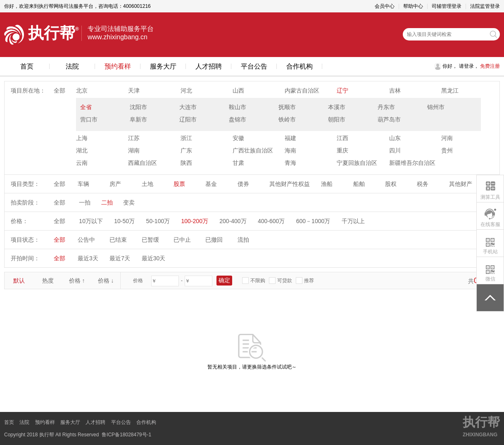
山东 (395, 138)
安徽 (238, 138)
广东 (186, 150)
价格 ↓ (106, 281)
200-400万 (233, 221)
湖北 (82, 150)
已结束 (118, 240)
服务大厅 (163, 66)
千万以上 (353, 221)
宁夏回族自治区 (357, 163)
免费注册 (489, 66)
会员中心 (385, 6)
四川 (395, 150)
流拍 (243, 240)
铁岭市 (287, 119)
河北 (186, 90)
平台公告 (254, 66)
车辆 (83, 184)
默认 (19, 281)
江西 (342, 138)
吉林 (395, 90)
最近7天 (120, 258)
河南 (447, 138)
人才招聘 (209, 66)
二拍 (107, 202)
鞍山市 (238, 107)
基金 (211, 184)
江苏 (134, 138)
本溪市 (337, 107)
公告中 (86, 240)
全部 (59, 90)
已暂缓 (150, 240)
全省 (86, 107)
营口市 (89, 119)
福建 (290, 138)
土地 (147, 184)
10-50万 (124, 221)
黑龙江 (450, 90)
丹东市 (386, 107)
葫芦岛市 (389, 119)
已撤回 (214, 240)
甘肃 (238, 163)
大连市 (188, 107)
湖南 (134, 150)
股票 (179, 184)
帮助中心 (413, 6)
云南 (82, 163)
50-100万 (158, 221)
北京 (82, 90)
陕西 (186, 163)
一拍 (85, 202)
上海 (82, 138)
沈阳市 (138, 107)
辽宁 (342, 90)
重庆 (342, 150)
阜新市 (138, 119)
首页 (27, 66)
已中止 (182, 240)
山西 (238, 90)
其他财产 (461, 184)
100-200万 (195, 221)
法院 (72, 66)
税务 (423, 184)
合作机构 (300, 66)
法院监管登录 (485, 6)
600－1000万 (313, 221)
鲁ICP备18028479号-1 (126, 435)
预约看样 (118, 66)
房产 (115, 184)
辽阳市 (188, 119)
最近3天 (88, 258)
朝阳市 (337, 119)
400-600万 (271, 221)
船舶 (359, 184)
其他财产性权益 (290, 184)
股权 (391, 184)
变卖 (129, 202)
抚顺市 (287, 107)
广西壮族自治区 (253, 150)
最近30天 (154, 258)
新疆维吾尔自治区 (412, 163)
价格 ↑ (77, 281)
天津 (134, 90)
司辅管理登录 (447, 6)
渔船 (327, 184)
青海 (290, 163)
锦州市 (436, 107)
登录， (471, 66)
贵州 (447, 150)
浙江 (186, 138)
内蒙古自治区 (302, 90)
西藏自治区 (143, 163)
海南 (290, 150)
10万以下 (91, 221)
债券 (243, 184)
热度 (48, 281)
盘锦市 (238, 119)
